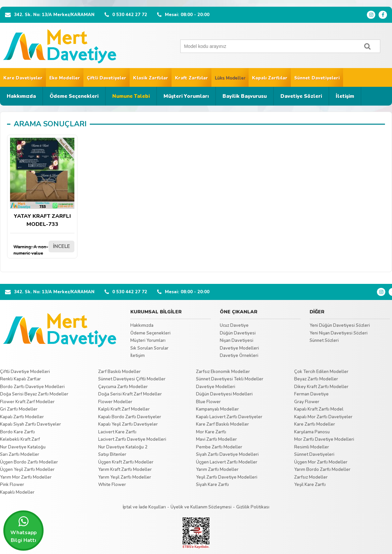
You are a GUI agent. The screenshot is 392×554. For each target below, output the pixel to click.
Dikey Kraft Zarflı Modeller (321, 387)
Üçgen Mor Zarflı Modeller (321, 462)
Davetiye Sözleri (301, 96)
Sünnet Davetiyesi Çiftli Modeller (132, 379)
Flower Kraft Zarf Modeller (27, 402)
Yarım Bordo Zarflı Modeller (322, 470)
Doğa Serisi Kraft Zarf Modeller (130, 394)
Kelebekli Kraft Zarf (20, 439)
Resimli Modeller (312, 447)
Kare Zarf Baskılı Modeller (222, 424)
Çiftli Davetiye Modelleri (25, 372)
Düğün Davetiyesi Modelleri (224, 394)
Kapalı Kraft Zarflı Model (319, 409)
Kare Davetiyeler (23, 78)
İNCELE (61, 246)
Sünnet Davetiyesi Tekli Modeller (230, 379)
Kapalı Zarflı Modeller (22, 417)
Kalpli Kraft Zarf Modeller (124, 409)
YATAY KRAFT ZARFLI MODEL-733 (42, 183)
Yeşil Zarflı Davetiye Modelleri (227, 477)
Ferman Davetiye (311, 394)
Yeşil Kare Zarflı (310, 485)
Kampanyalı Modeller (217, 409)
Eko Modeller (65, 78)
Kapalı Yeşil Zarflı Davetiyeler (128, 424)
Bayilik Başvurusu (245, 96)
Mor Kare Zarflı (211, 432)
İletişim (345, 96)
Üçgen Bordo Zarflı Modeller (29, 462)
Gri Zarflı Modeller (19, 409)
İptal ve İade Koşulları (144, 507)
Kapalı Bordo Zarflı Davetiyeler (130, 417)
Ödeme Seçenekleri (74, 96)
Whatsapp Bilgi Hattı (23, 530)
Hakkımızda (21, 96)
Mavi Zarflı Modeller (216, 439)
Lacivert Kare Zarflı (117, 432)
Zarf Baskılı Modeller (119, 372)
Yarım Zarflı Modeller (217, 470)
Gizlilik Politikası (253, 507)
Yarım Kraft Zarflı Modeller (125, 470)
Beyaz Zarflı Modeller (316, 379)
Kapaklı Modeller (17, 492)
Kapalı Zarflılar (270, 78)
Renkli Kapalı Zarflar (20, 379)
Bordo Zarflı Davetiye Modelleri (32, 387)
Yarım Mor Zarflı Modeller (26, 477)
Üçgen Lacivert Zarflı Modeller (227, 462)
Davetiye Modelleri (239, 348)
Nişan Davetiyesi (237, 341)
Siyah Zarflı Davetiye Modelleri (227, 454)
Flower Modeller (115, 402)
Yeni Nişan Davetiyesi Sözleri (339, 333)
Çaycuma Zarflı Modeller (123, 387)
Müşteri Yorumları (186, 96)
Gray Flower (307, 402)
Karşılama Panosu (312, 432)
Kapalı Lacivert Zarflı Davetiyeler (229, 417)
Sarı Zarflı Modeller (20, 454)
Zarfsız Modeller (311, 477)
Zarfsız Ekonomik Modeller (223, 372)
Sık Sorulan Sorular (149, 348)
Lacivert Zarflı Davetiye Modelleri (132, 439)
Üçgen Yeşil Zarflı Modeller (27, 470)
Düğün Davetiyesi (238, 333)
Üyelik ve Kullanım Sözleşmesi (201, 507)
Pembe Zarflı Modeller (219, 447)
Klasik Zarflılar (151, 78)
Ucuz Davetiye (234, 325)
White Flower (112, 485)
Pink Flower (12, 485)
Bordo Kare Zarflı (17, 432)
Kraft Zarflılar (191, 78)
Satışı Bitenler (112, 454)
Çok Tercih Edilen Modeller (321, 372)
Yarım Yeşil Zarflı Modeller (125, 477)
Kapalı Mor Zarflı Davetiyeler (323, 417)
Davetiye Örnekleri (239, 356)
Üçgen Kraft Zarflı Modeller (126, 462)
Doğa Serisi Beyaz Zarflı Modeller (34, 394)
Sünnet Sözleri (324, 341)
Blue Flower (208, 402)
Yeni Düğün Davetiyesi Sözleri (340, 325)
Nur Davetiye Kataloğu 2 (123, 447)
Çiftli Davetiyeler (107, 78)
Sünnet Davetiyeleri (317, 78)
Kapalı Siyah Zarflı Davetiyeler (30, 424)
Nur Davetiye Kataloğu (23, 447)
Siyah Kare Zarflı (212, 485)
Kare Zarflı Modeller (315, 424)
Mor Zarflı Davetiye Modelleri (324, 439)
